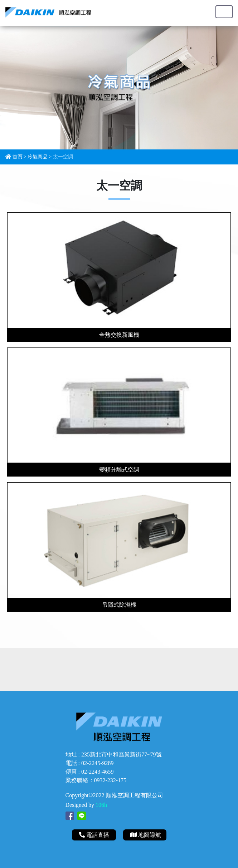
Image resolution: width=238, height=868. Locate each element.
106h (101, 805)
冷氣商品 (38, 157)
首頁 (18, 157)
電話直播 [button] (95, 835)
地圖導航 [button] (146, 835)
